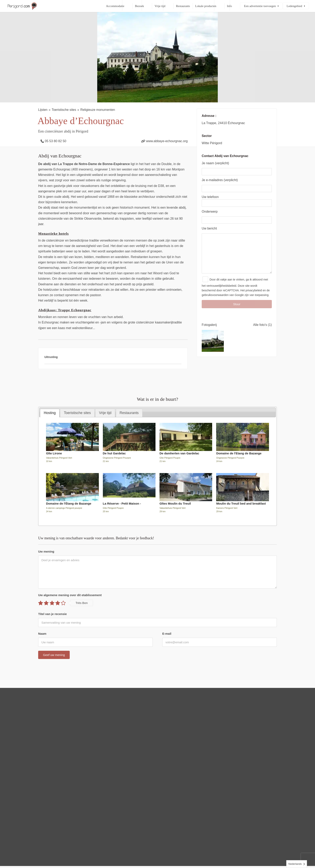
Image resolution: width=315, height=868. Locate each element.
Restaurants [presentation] (129, 413)
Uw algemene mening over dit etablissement (70, 595)
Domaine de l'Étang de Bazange (69, 503)
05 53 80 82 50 (56, 141)
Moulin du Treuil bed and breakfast (241, 503)
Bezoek (140, 6)
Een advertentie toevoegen (260, 6)
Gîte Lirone (54, 453)
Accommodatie (115, 6)
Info (230, 6)
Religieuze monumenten (98, 110)
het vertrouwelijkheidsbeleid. (219, 294)
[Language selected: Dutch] (297, 864)
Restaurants (183, 6)
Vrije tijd (160, 6)
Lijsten (43, 110)
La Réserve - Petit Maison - (122, 503)
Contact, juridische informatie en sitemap (178, 852)
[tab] (50, 413)
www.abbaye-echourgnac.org (167, 141)
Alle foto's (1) (262, 333)
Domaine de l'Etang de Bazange (239, 453)
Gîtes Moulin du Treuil (175, 503)
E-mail (167, 634)
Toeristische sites (64, 110)
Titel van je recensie (52, 614)
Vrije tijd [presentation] (105, 413)
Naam (42, 634)
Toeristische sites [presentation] (77, 413)
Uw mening (46, 551)
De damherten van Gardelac (179, 453)
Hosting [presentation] (50, 413)
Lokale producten (206, 6)
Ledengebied (294, 6)
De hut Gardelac (114, 453)
